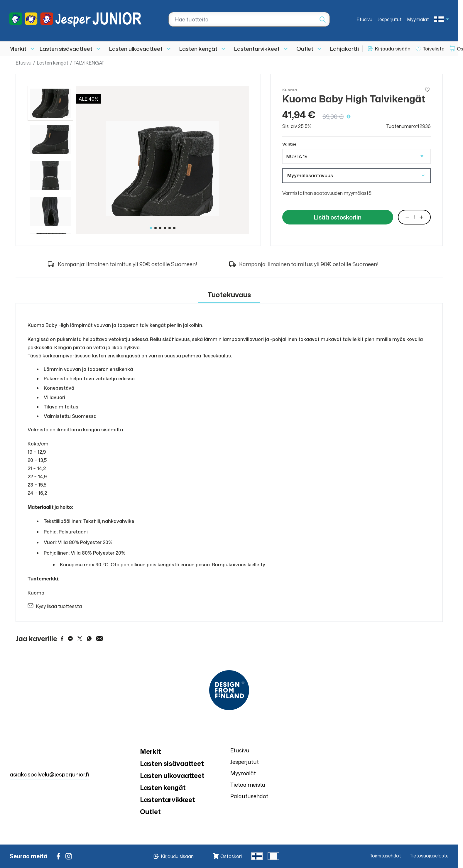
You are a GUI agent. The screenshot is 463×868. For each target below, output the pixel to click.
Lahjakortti (344, 49)
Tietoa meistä (248, 785)
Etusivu (364, 19)
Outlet (305, 49)
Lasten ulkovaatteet (136, 49)
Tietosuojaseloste (429, 856)
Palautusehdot (249, 796)
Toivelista (434, 49)
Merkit (18, 49)
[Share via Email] (100, 639)
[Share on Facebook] (62, 639)
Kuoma (36, 593)
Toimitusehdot (386, 856)
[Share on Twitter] (80, 639)
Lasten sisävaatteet (66, 49)
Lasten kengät (198, 49)
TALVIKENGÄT (89, 63)
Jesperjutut (390, 19)
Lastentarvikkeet (257, 49)
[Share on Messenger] (70, 639)
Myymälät (418, 19)
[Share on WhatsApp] (89, 639)
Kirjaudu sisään (393, 49)
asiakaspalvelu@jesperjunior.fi (49, 774)
